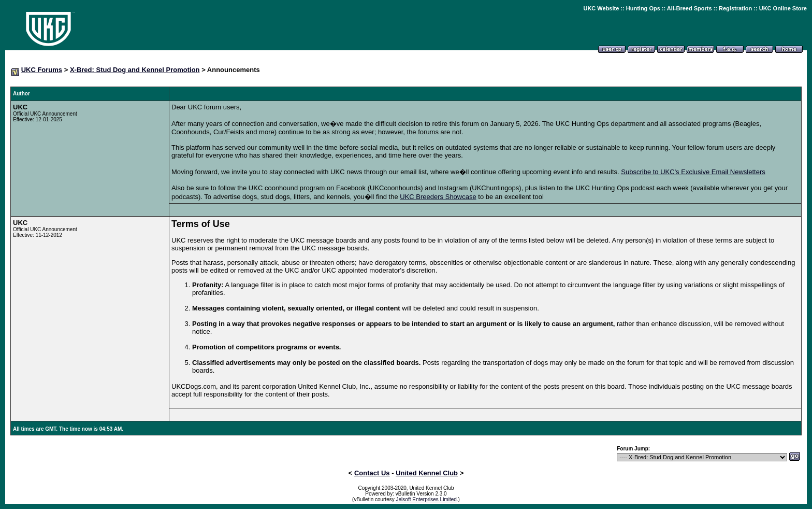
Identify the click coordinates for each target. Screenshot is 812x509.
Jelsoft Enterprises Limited (426, 499)
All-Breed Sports (690, 8)
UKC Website (601, 8)
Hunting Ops (643, 8)
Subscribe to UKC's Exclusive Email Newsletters (693, 172)
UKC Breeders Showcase (438, 197)
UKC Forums (42, 70)
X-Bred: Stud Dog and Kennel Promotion (135, 70)
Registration (735, 8)
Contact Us (372, 473)
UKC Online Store (783, 8)
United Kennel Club (427, 473)
